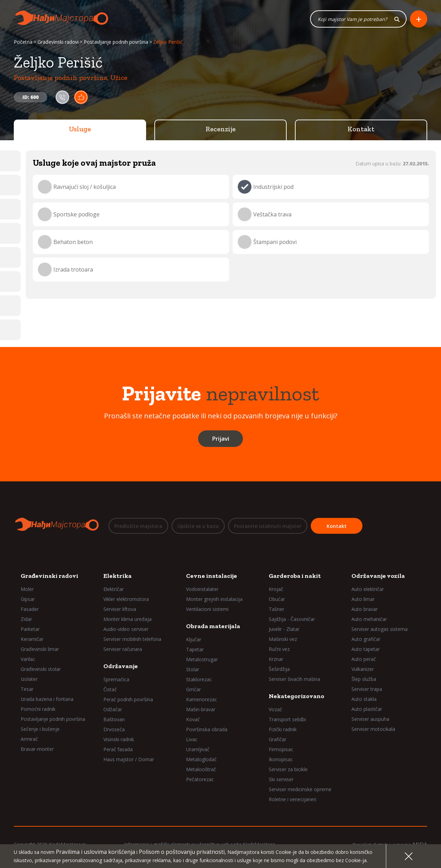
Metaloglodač (201, 759)
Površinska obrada (207, 729)
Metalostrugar (202, 659)
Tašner (276, 609)
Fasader (30, 609)
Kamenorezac (202, 699)
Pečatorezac (200, 779)
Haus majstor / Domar (129, 759)
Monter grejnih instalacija (214, 599)
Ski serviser (281, 779)
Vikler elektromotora (126, 599)
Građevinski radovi (58, 42)
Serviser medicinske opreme (300, 789)
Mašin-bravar (201, 709)
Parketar (30, 629)
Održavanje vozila (378, 576)
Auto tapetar (366, 649)
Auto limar (363, 599)
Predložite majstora (138, 526)
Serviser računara (123, 649)
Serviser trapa (367, 689)
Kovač (193, 719)
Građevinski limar (40, 649)
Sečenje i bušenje (40, 729)
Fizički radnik (283, 729)
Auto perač (364, 659)
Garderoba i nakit (295, 576)
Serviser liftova (120, 609)
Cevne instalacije (212, 576)
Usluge (80, 129)
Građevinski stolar (41, 669)
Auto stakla (364, 699)
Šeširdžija (279, 669)
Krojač (276, 589)
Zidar (26, 619)
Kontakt (361, 129)
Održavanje (121, 666)
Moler (27, 589)
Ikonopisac (281, 759)
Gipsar (28, 599)
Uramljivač (198, 749)
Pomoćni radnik (38, 709)
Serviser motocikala (373, 729)
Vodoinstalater (202, 589)
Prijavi (220, 439)
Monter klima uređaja (127, 619)
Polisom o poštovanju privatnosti (182, 852)
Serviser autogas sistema (380, 629)
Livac (192, 739)
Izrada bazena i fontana (47, 699)
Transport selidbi (287, 719)
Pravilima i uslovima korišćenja (95, 852)
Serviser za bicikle (288, 769)
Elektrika (117, 576)
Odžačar (113, 709)
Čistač (110, 689)
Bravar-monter (37, 749)
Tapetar (195, 649)
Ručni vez (279, 649)
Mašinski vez (283, 639)
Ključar (194, 639)
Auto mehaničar (369, 619)
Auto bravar (365, 609)
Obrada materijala (213, 626)
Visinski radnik (119, 739)
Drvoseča (114, 729)
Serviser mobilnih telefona (132, 639)
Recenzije (221, 129)
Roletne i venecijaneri (293, 799)
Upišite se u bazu (198, 526)
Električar (114, 589)
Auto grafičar (366, 639)
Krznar (276, 659)
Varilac (28, 659)
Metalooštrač (201, 769)
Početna (23, 42)
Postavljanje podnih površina (116, 42)
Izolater (29, 679)
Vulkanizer (363, 669)
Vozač (275, 709)
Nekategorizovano (296, 696)
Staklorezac (199, 679)
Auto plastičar (367, 709)
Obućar (277, 599)
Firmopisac (281, 749)
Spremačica (116, 679)
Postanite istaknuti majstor (268, 526)
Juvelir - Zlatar (284, 629)
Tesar (27, 689)
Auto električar (368, 589)
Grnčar (193, 689)
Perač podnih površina (128, 699)
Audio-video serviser (126, 629)
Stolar (193, 669)
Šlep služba (364, 679)
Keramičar (32, 639)
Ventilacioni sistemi (207, 609)
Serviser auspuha (370, 719)
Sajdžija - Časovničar (292, 619)
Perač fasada (118, 749)
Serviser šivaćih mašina (294, 679)
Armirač (29, 739)
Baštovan (114, 719)
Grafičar (278, 739)
